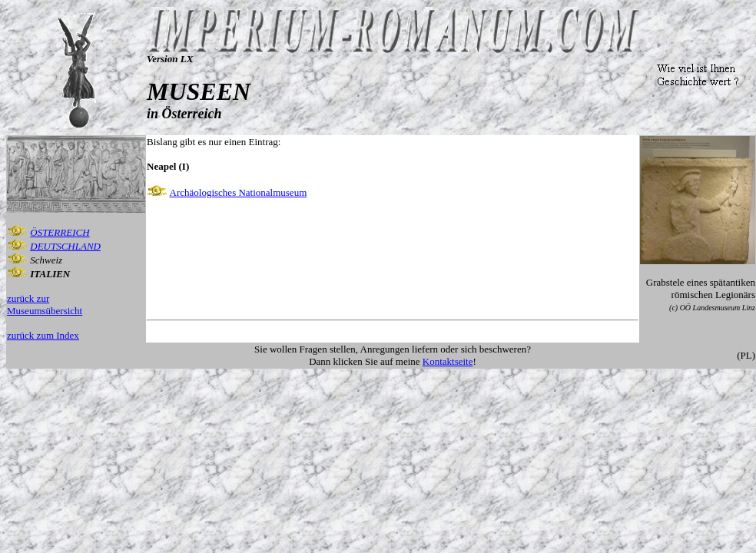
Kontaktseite (448, 361)
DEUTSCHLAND (65, 246)
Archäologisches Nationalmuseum (239, 192)
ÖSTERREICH (60, 232)
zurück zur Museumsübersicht (45, 305)
